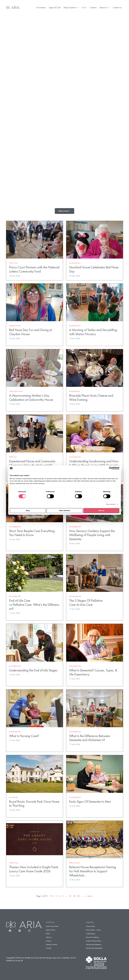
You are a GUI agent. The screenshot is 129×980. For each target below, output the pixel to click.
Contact (49, 947)
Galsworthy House (16, 390)
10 (70, 895)
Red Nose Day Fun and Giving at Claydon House (31, 331)
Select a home (64, 211)
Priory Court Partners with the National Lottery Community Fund (34, 269)
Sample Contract (52, 944)
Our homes (41, 7)
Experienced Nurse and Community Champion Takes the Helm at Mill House (32, 464)
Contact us (117, 7)
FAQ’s (48, 933)
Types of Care (55, 7)
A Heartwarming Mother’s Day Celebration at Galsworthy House (31, 397)
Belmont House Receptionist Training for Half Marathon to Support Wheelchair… (93, 870)
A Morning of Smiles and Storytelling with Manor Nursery (93, 331)
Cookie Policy (91, 933)
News (84, 7)
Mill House (13, 456)
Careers (93, 7)
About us (105, 8)
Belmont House (75, 862)
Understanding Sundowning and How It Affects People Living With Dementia (94, 462)
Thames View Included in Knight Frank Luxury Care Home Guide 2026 (34, 868)
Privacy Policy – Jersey (93, 929)
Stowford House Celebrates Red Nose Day (94, 269)
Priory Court (13, 262)
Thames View (14, 862)
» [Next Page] (85, 895)
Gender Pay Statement (94, 944)
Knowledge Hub (75, 456)
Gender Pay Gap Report (94, 947)
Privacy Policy (90, 925)
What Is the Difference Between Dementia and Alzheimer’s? (90, 737)
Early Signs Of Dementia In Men (90, 801)
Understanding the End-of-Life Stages (33, 669)
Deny (28, 511)
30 (78, 895)
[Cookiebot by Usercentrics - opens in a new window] (108, 468)
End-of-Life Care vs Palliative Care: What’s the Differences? (34, 604)
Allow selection (64, 511)
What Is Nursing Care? (24, 735)
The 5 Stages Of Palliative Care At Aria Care (86, 602)
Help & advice (71, 8)
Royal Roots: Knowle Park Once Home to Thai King (34, 803)
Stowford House (75, 262)
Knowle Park (14, 796)
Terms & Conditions (92, 936)
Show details (111, 504)
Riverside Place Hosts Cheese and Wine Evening (91, 397)
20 (74, 895)
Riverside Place (75, 390)
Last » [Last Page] (90, 895)
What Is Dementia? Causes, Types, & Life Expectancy (93, 671)
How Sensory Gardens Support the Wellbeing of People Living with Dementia (92, 534)
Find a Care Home (52, 925)
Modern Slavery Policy (94, 940)
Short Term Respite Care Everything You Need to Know (32, 532)
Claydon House (15, 325)
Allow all (101, 511)
